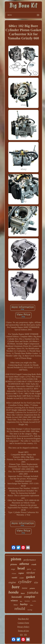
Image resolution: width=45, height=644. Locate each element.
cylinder (25, 582)
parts (29, 569)
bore (16, 587)
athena (24, 564)
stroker (31, 573)
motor (25, 588)
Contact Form (23, 623)
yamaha (33, 592)
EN (21, 635)
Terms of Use (23, 631)
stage (13, 569)
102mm (14, 574)
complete (30, 597)
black (23, 593)
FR (25, 635)
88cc (21, 601)
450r (36, 583)
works (34, 601)
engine (12, 582)
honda (14, 592)
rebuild (20, 609)
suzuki (14, 578)
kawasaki (17, 597)
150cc (32, 605)
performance (30, 560)
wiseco (14, 600)
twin (34, 570)
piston (16, 559)
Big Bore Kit (23, 619)
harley (24, 604)
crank (34, 564)
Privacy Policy (23, 627)
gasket (31, 577)
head (21, 568)
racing (30, 610)
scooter (22, 578)
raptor (21, 573)
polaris (32, 588)
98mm (16, 605)
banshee (27, 601)
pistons (14, 564)
